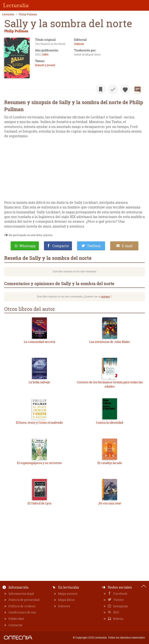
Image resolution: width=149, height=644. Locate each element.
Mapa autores (68, 594)
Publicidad (16, 619)
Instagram (120, 606)
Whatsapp (27, 246)
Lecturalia (8, 14)
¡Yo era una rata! (110, 503)
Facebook (120, 594)
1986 (45, 54)
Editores (64, 606)
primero (106, 297)
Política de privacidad (24, 600)
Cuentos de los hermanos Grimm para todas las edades (110, 384)
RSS (116, 612)
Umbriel (79, 44)
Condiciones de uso (22, 612)
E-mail (127, 246)
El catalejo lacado (110, 463)
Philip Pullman (28, 14)
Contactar (15, 625)
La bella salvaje (39, 382)
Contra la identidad (110, 422)
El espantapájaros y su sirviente (39, 463)
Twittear (94, 246)
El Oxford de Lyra (39, 503)
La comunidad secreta (39, 342)
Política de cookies (22, 606)
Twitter (118, 600)
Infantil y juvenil (45, 65)
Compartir (61, 246)
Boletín (118, 619)
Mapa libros (66, 600)
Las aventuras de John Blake (110, 342)
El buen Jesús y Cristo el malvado (39, 422)
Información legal (21, 594)
